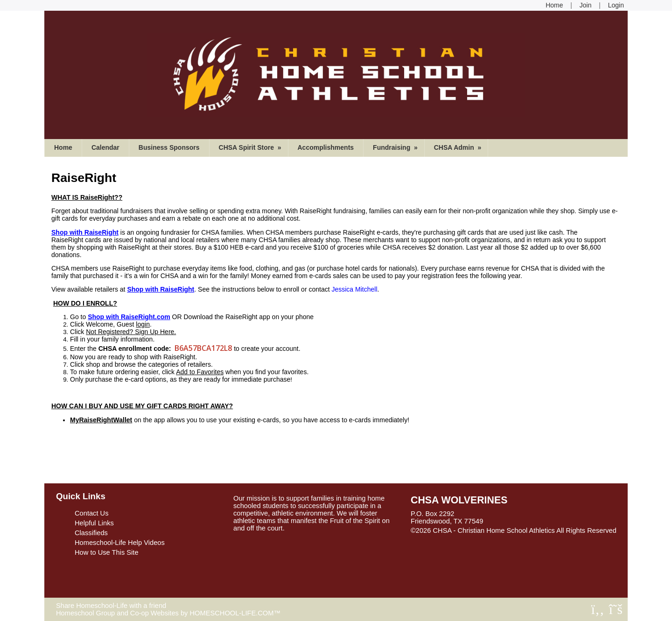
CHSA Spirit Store (251, 147)
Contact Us (92, 513)
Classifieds (91, 533)
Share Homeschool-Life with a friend (111, 606)
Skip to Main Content (449, 538)
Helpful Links (94, 523)
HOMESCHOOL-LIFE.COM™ (235, 613)
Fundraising (396, 147)
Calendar (105, 147)
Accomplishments (326, 147)
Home (63, 147)
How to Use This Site (107, 552)
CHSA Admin (459, 147)
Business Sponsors (169, 147)
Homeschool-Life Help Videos (120, 543)
